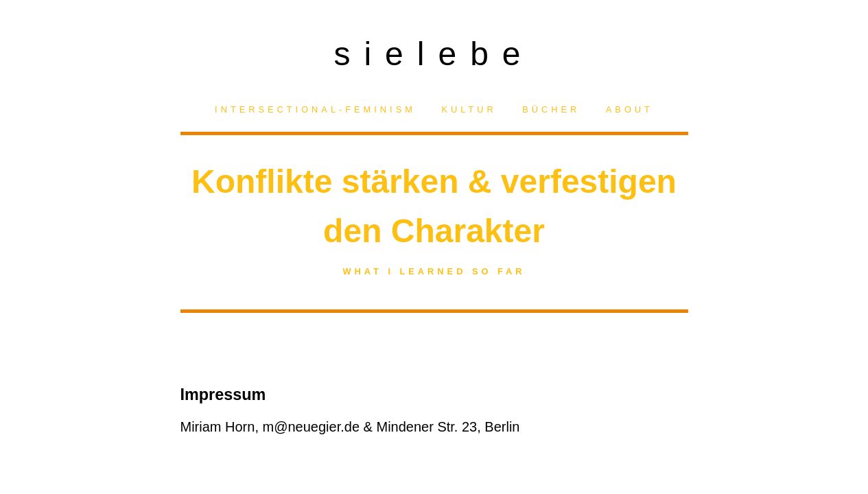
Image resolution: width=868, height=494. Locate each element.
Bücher (551, 109)
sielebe (434, 50)
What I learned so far (434, 271)
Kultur (469, 109)
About (630, 109)
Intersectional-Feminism (315, 109)
